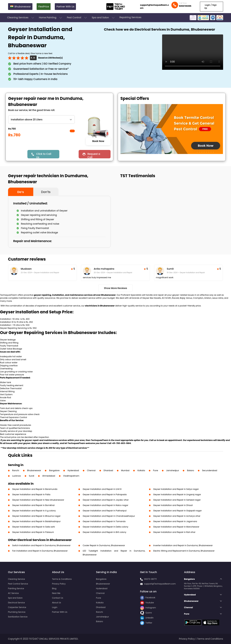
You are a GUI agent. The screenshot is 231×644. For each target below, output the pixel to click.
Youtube (147, 603)
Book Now (98, 141)
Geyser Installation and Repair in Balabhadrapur (36, 521)
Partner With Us (65, 7)
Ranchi (16, 470)
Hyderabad (73, 470)
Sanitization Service (18, 617)
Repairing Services (130, 17)
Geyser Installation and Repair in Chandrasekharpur (109, 516)
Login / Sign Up (211, 6)
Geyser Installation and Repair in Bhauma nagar (36, 516)
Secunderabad (210, 470)
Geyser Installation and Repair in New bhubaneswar (38, 500)
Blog (54, 588)
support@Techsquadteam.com (160, 584)
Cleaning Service (17, 579)
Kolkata (141, 470)
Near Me (56, 593)
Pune (156, 470)
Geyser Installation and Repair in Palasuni (33, 532)
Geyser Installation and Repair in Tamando (104, 521)
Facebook (148, 598)
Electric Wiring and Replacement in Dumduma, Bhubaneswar (184, 551)
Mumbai (125, 470)
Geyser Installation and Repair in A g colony (34, 511)
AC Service (13, 593)
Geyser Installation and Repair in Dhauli (173, 505)
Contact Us (58, 598)
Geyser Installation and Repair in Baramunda (35, 489)
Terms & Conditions (62, 579)
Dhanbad (108, 470)
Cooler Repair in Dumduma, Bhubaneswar (104, 545)
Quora (146, 613)
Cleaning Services (21, 18)
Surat (32, 476)
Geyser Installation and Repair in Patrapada (105, 494)
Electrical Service (17, 603)
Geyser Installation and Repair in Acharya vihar (177, 516)
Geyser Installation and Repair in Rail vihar (174, 532)
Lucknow (17, 476)
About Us (57, 603)
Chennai (91, 470)
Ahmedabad (49, 476)
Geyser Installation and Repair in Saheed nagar (177, 500)
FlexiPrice (44, 7)
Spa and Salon (103, 18)
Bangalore (54, 470)
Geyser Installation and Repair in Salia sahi (34, 527)
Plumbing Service (17, 612)
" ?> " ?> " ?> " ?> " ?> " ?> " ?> (41, 120)
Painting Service (16, 588)
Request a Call (94, 155)
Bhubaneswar (34, 470)
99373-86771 (150, 579)
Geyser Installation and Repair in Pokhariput (105, 511)
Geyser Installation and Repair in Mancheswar (176, 527)
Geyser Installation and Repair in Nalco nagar (105, 505)
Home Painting (51, 18)
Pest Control (77, 18)
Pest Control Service (18, 584)
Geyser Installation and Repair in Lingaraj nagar (177, 494)
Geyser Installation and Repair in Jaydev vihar (106, 500)
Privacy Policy (59, 584)
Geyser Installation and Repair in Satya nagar (176, 489)
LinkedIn (147, 618)
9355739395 (185, 6)
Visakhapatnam (71, 476)
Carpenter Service (17, 607)
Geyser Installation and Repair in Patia (31, 494)
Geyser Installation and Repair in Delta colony (105, 527)
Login (55, 607)
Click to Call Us (44, 155)
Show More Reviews (116, 288)
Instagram (148, 608)
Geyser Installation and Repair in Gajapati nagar (177, 511)
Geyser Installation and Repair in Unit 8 (102, 489)
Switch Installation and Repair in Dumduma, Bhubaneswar (41, 545)
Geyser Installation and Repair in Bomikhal (33, 505)
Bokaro (190, 470)
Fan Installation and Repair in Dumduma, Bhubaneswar (40, 551)
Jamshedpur (173, 470)
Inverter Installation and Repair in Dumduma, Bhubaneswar (183, 545)
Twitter (146, 623)
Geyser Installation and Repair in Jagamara (175, 521)
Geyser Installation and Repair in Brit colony (104, 532)
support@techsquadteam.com (155, 6)
